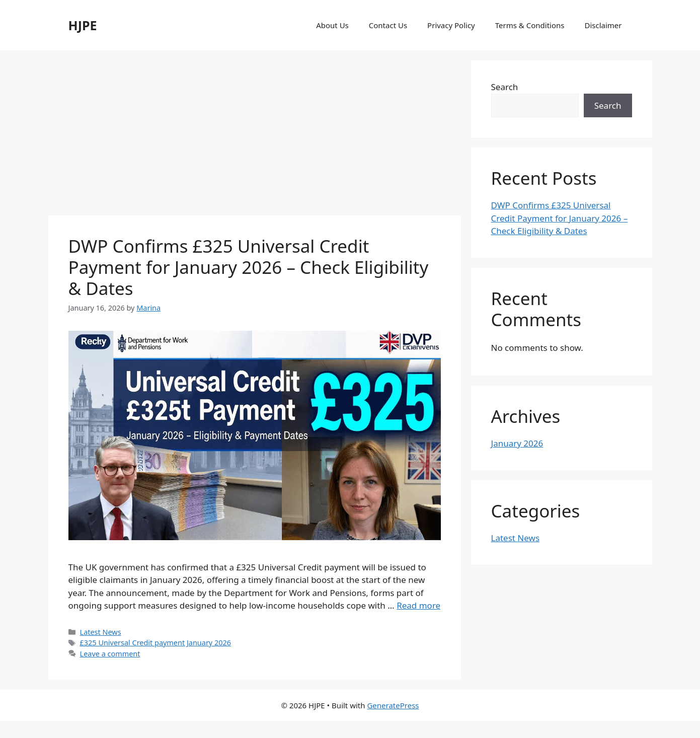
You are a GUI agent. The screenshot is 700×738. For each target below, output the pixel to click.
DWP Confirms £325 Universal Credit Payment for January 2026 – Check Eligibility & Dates (249, 267)
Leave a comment (110, 654)
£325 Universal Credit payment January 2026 (155, 643)
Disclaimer (603, 25)
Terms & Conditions (530, 25)
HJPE (83, 25)
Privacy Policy (451, 25)
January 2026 (517, 443)
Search (505, 87)
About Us (332, 25)
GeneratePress (393, 705)
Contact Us (388, 25)
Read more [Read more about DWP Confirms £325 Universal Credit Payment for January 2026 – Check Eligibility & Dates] (418, 605)
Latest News (101, 632)
